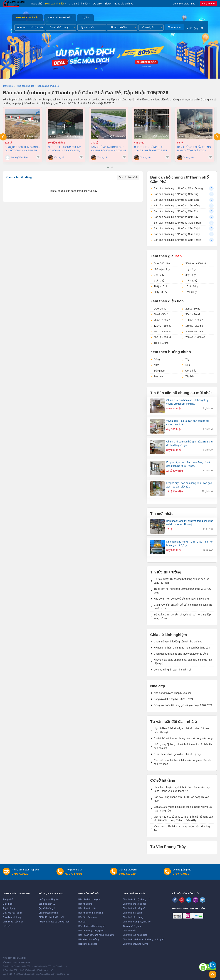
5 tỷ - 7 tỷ (159, 281)
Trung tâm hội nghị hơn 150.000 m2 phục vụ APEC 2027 (182, 591)
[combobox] (61, 27)
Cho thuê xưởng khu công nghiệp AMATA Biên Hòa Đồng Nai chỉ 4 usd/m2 (150, 149)
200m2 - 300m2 (163, 331)
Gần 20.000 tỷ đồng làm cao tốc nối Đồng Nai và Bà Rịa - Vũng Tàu (183, 809)
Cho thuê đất (129, 930)
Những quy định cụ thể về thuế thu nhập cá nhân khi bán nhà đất (183, 746)
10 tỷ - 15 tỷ (160, 286)
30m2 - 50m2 (161, 314)
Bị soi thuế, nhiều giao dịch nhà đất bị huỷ (177, 754)
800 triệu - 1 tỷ (162, 269)
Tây (188, 359)
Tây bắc (190, 376)
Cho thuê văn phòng (133, 917)
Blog (107, 4)
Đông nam (160, 371)
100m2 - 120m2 (194, 320)
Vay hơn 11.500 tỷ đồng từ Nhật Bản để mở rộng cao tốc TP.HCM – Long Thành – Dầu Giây (183, 819)
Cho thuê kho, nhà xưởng (136, 944)
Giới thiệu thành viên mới (51, 917)
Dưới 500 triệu (162, 263)
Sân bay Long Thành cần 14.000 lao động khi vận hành (181, 799)
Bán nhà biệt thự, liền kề (90, 913)
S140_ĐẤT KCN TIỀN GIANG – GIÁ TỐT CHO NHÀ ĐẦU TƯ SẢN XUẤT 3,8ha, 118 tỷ (22, 149)
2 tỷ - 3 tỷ (159, 275)
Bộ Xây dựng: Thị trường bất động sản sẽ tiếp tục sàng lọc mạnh (182, 581)
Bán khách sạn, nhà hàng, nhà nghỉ (96, 935)
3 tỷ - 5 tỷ (191, 275)
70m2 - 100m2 (162, 320)
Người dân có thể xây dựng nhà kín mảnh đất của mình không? (182, 730)
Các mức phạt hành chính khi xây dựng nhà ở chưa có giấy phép (182, 762)
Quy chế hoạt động (12, 913)
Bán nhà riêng (85, 904)
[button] (108, 167)
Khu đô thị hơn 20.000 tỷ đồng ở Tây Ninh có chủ (181, 599)
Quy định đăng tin (47, 908)
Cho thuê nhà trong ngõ (135, 904)
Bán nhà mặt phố (87, 908)
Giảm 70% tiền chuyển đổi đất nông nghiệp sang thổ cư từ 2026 (183, 607)
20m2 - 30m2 (193, 309)
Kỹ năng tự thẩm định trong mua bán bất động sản (182, 648)
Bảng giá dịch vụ (124, 4)
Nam (157, 365)
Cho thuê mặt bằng (132, 913)
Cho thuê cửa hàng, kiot (135, 935)
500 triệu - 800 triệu (196, 263)
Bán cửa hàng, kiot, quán (91, 930)
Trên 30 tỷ (191, 292)
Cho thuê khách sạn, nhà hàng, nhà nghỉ (143, 939)
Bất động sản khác (88, 944)
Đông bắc (191, 371)
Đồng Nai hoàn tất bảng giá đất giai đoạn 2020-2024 (183, 705)
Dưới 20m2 (160, 309)
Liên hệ (7, 926)
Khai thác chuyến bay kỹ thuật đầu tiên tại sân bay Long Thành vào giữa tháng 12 (182, 789)
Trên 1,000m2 (162, 343)
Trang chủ (37, 4)
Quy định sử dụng (12, 917)
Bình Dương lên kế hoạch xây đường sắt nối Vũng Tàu (182, 828)
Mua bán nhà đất (55, 4)
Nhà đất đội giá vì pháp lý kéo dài (172, 693)
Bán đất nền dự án (88, 917)
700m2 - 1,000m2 (195, 337)
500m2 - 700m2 (163, 337)
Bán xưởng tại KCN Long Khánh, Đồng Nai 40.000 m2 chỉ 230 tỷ (108, 149)
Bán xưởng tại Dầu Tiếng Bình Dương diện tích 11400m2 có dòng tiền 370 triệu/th (194, 149)
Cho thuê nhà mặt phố (134, 908)
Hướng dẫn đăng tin (49, 899)
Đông (157, 359)
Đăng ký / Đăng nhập (184, 4)
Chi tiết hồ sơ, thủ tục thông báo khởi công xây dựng (183, 738)
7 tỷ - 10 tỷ (191, 281)
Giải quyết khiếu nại (49, 913)
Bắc (188, 365)
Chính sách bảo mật (13, 922)
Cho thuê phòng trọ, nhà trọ (137, 922)
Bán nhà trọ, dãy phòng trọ (92, 926)
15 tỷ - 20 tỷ (192, 286)
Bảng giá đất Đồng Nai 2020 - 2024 (174, 699)
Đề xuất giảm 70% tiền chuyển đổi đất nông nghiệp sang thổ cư (182, 616)
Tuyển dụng (9, 908)
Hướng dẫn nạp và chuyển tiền (54, 922)
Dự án (96, 4)
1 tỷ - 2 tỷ (191, 269)
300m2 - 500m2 (194, 331)
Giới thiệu (8, 904)
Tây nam (159, 376)
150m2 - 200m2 (194, 326)
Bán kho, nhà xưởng (88, 939)
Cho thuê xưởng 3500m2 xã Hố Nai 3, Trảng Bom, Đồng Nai (64, 149)
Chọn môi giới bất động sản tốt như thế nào (178, 642)
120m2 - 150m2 (163, 326)
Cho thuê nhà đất (78, 4)
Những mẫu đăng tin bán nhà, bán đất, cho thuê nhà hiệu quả (183, 662)
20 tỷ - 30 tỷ (160, 292)
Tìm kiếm (174, 27)
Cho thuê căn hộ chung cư (136, 899)
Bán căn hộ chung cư (89, 899)
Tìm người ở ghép (132, 926)
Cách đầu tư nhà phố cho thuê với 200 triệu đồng (181, 654)
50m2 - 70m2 (193, 314)
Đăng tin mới (208, 3)
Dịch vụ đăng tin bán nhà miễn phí (173, 670)
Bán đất (82, 922)
